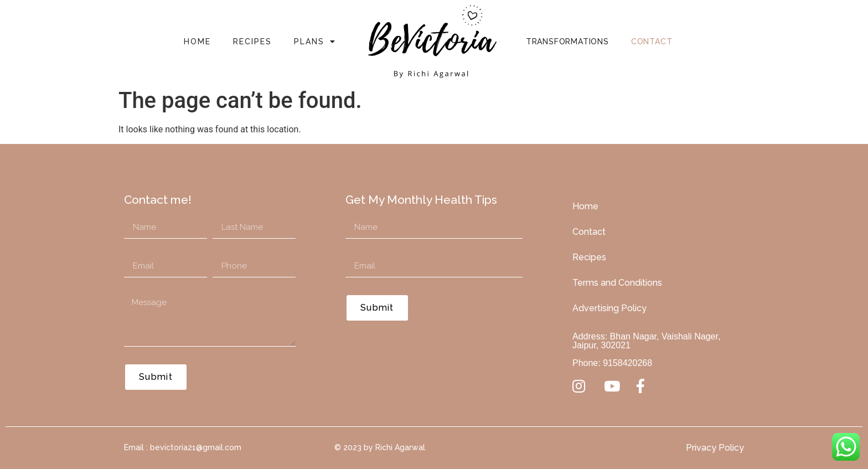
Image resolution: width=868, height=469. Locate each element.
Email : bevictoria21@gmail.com (183, 447)
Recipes (252, 42)
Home (197, 42)
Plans (315, 42)
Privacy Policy (715, 448)
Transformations (567, 42)
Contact (652, 42)
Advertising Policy (609, 308)
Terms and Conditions (617, 283)
